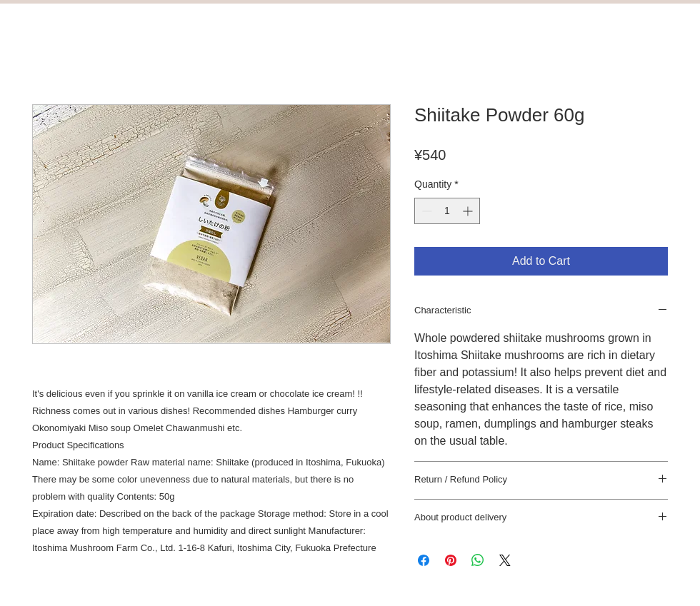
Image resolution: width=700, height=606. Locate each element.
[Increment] (469, 211)
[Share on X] (505, 560)
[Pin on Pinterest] (451, 560)
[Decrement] (425, 211)
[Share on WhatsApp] (478, 560)
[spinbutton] (447, 211)
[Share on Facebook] (424, 560)
